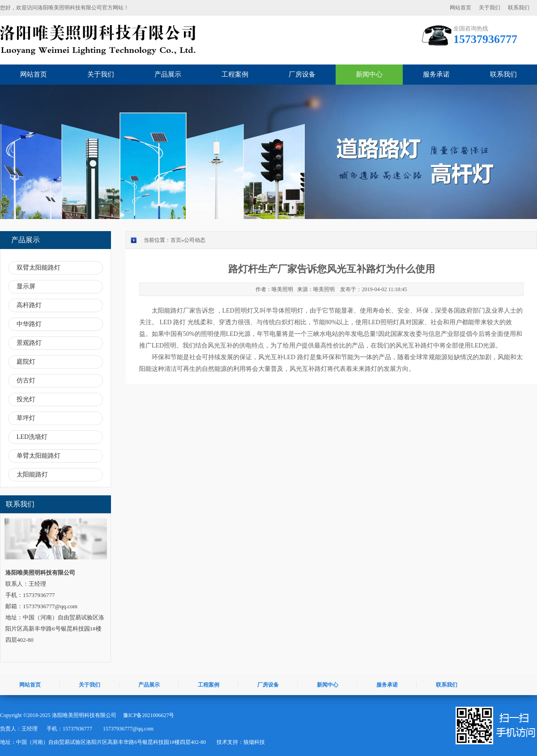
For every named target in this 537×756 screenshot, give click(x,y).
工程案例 (235, 74)
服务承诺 (436, 74)
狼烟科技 (254, 742)
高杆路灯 (29, 305)
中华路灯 (29, 324)
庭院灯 (26, 362)
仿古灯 (26, 380)
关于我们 (490, 8)
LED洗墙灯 (32, 437)
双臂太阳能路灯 (38, 268)
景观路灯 (29, 343)
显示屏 (26, 286)
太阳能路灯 (32, 475)
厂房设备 (302, 74)
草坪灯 (26, 418)
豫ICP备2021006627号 (149, 715)
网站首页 (460, 8)
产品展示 (168, 74)
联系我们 (519, 8)
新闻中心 (369, 74)
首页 (176, 240)
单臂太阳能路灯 (38, 456)
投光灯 (26, 399)
